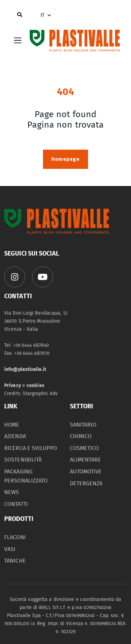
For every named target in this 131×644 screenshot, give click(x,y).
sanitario (83, 425)
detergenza (86, 484)
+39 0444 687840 (31, 345)
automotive (86, 472)
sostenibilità (23, 460)
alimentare (86, 460)
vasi (10, 549)
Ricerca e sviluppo (31, 448)
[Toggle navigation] (18, 40)
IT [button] (47, 15)
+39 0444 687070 (32, 353)
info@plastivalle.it (25, 369)
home (12, 425)
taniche (15, 561)
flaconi (15, 537)
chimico (81, 436)
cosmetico (85, 448)
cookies (35, 385)
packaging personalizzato (26, 476)
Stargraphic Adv (40, 393)
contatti (16, 504)
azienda (15, 436)
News (12, 492)
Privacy (13, 385)
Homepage (65, 159)
